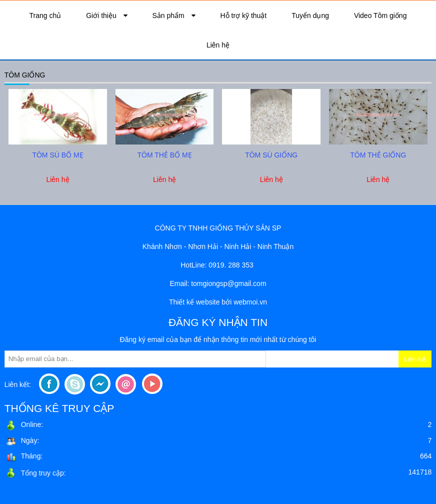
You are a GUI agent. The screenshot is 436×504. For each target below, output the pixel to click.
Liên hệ (218, 45)
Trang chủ (45, 15)
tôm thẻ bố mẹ (165, 155)
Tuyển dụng (310, 15)
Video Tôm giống (380, 15)
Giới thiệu (102, 15)
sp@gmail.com (243, 283)
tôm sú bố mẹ (57, 155)
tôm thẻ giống (378, 155)
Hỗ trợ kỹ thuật (244, 15)
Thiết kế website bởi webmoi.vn (218, 302)
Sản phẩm (169, 15)
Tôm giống (25, 75)
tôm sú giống (271, 155)
